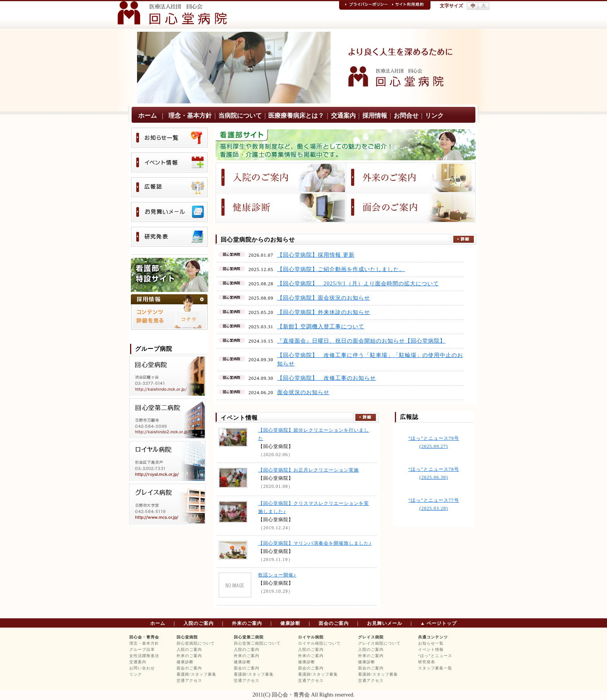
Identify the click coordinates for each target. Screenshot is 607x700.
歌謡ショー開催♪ (277, 575)
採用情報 (375, 116)
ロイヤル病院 (311, 637)
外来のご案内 (247, 623)
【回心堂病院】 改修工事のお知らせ (327, 378)
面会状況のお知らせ (303, 392)
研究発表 (427, 662)
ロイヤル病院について (319, 643)
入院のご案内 (199, 623)
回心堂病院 (187, 637)
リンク (434, 116)
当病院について (240, 116)
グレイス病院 (371, 637)
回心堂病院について (196, 643)
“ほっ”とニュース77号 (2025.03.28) (434, 504)
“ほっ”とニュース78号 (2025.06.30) (434, 473)
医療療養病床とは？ (296, 116)
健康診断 (290, 623)
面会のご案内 (334, 623)
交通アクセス (189, 680)
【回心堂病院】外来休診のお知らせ (324, 312)
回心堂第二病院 (249, 637)
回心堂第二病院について (257, 643)
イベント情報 (431, 649)
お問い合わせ (142, 668)
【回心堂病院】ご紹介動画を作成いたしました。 (341, 269)
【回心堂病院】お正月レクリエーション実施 (309, 470)
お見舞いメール (385, 623)
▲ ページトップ (439, 623)
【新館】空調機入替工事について (321, 327)
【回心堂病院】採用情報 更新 (316, 255)
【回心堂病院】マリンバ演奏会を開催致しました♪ (315, 543)
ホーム (147, 116)
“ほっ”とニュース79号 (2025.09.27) (434, 442)
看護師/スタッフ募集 (196, 674)
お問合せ (406, 116)
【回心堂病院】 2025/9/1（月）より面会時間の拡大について (358, 284)
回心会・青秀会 (144, 637)
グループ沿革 (142, 649)
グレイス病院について (379, 643)
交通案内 (343, 116)
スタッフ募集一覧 (435, 668)
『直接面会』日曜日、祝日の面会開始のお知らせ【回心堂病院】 (361, 341)
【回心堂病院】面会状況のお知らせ (324, 298)
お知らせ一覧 (431, 643)
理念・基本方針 (190, 116)
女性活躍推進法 (144, 656)
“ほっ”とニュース (435, 656)
